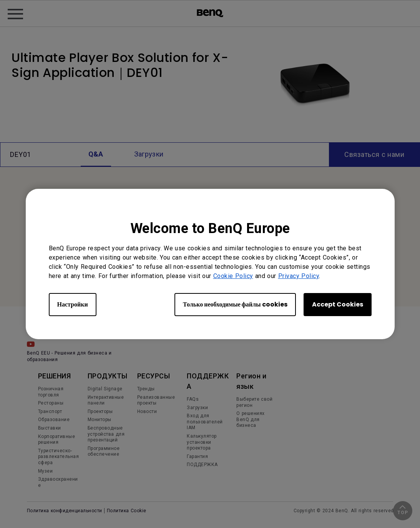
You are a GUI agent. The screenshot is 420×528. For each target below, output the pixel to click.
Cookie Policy (233, 276)
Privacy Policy (299, 276)
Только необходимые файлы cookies (235, 304)
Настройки (73, 304)
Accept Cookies (338, 304)
